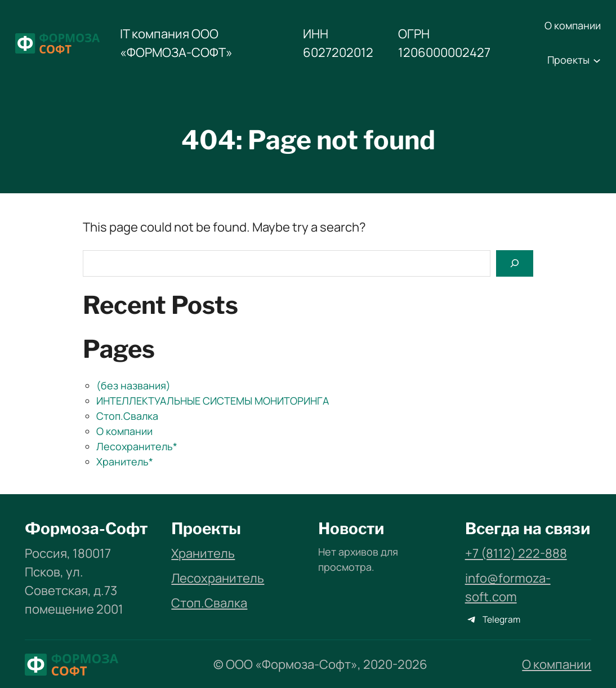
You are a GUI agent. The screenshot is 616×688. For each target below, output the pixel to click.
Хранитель (203, 553)
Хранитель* (125, 461)
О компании (124, 431)
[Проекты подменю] (597, 60)
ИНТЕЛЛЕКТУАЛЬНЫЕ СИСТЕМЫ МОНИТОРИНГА (213, 401)
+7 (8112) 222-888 (516, 553)
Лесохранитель (218, 578)
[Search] (515, 263)
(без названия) (133, 385)
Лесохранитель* (137, 446)
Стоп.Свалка (127, 416)
